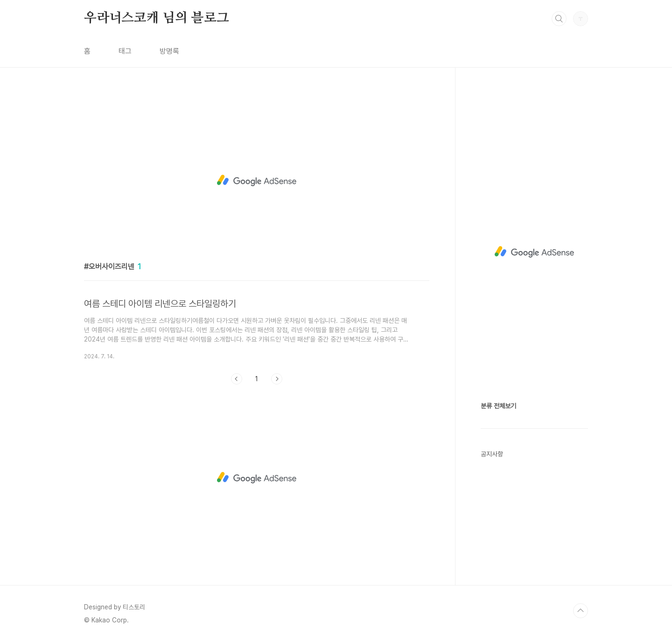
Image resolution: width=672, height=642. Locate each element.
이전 (237, 379)
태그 (125, 51)
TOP (581, 611)
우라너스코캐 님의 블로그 (156, 18)
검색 (559, 19)
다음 (277, 379)
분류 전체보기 (498, 406)
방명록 (169, 51)
